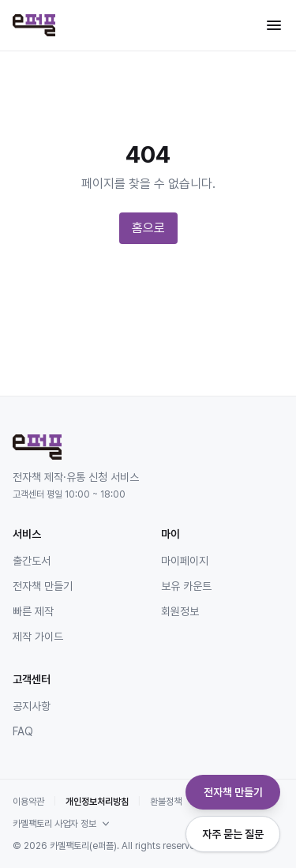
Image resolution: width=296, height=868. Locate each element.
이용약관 (28, 802)
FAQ (23, 731)
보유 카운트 (186, 586)
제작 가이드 (38, 637)
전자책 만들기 (43, 586)
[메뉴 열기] (274, 25)
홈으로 (148, 228)
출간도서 (32, 561)
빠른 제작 (33, 611)
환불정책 (166, 802)
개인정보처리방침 (97, 802)
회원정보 (180, 611)
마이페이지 (185, 561)
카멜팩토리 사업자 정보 (62, 824)
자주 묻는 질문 (233, 834)
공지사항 (32, 706)
